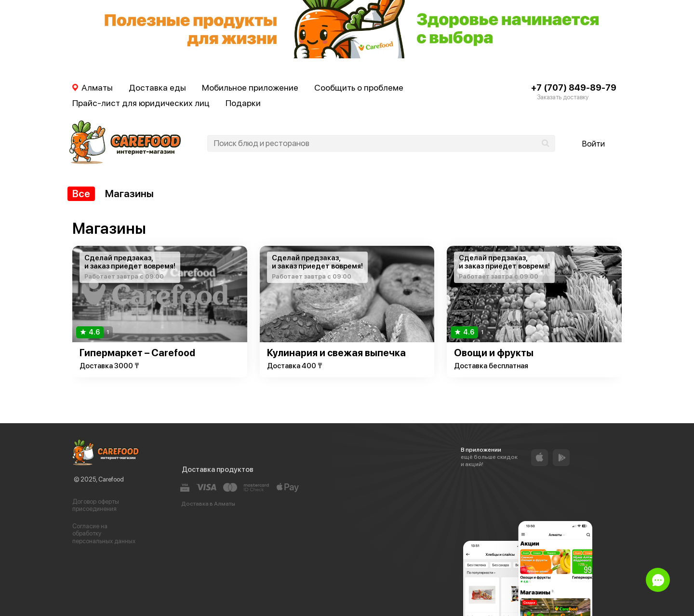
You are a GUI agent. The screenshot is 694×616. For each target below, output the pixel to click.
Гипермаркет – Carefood (137, 353)
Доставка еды (157, 87)
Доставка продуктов (218, 469)
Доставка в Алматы (208, 504)
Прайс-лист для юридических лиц (141, 103)
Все (81, 194)
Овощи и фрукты (494, 353)
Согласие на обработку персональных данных (104, 534)
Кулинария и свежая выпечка (336, 353)
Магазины (129, 194)
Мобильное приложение (250, 87)
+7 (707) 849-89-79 (574, 87)
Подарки (243, 103)
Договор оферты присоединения (96, 505)
